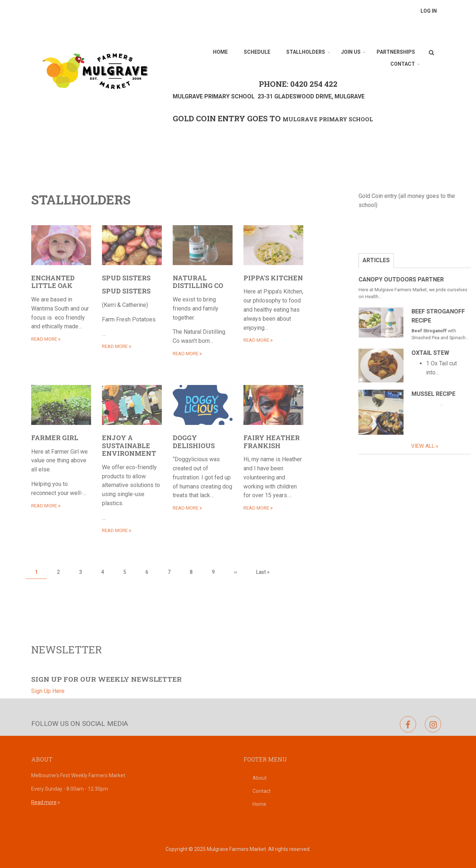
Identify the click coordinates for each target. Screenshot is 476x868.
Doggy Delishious (194, 442)
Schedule (257, 52)
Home (220, 52)
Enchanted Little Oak (53, 282)
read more (44, 339)
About (260, 778)
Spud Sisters (126, 278)
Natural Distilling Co (198, 282)
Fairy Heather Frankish (272, 442)
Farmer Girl (55, 438)
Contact (403, 64)
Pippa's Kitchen (273, 278)
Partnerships (396, 52)
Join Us (351, 52)
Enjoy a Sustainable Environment (129, 445)
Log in (429, 11)
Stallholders (306, 52)
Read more (44, 802)
